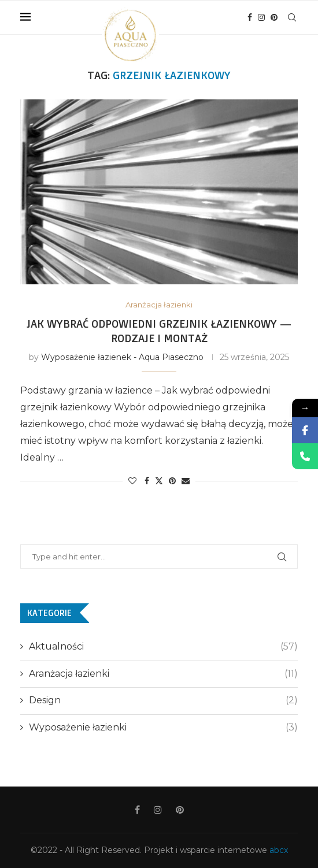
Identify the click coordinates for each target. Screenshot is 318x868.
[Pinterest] (274, 17)
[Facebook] (250, 17)
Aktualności (163, 647)
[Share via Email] (186, 481)
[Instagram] (261, 17)
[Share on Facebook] (147, 481)
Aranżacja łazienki (163, 674)
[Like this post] (132, 481)
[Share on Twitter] (159, 481)
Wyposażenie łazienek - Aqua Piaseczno (122, 357)
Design (163, 700)
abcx (279, 850)
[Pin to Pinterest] (172, 481)
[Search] (292, 17)
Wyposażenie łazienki (163, 728)
